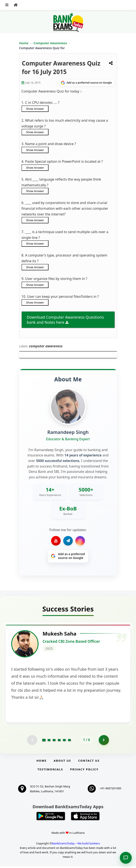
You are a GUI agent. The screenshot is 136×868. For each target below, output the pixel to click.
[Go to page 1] (44, 741)
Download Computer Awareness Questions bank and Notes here (65, 320)
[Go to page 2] (49, 742)
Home (24, 43)
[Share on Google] (87, 83)
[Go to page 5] (64, 742)
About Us (62, 763)
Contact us (89, 763)
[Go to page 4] (59, 742)
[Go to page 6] (69, 742)
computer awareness (46, 346)
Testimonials (50, 771)
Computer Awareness (50, 43)
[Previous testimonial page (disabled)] (32, 742)
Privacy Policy (84, 771)
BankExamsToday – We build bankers (76, 845)
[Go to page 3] (54, 742)
